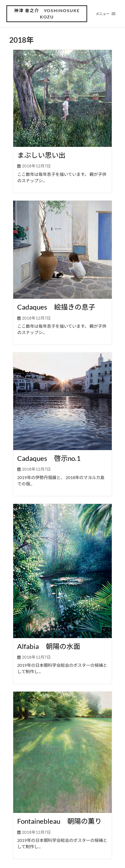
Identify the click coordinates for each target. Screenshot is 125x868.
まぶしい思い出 (41, 155)
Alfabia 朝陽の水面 (49, 646)
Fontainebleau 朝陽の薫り (59, 821)
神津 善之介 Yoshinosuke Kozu (47, 14)
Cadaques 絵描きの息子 (56, 307)
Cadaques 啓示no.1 (49, 458)
